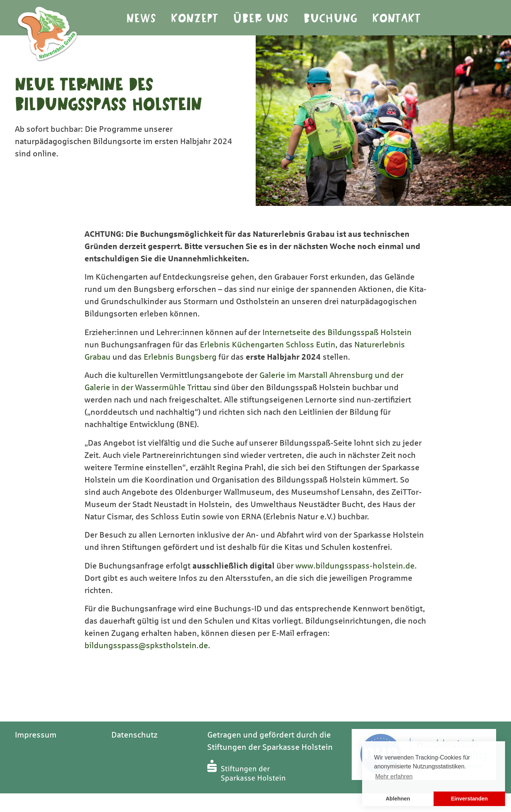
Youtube (477, 18)
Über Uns (261, 18)
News (141, 18)
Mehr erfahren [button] (394, 776)
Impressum (36, 735)
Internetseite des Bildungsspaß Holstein (337, 332)
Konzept (195, 18)
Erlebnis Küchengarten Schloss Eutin (268, 345)
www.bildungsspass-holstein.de (355, 566)
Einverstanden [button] (469, 799)
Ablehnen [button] (398, 799)
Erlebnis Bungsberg (180, 357)
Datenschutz (134, 735)
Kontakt (397, 18)
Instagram (454, 18)
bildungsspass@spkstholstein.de (146, 646)
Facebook (499, 18)
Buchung (331, 18)
